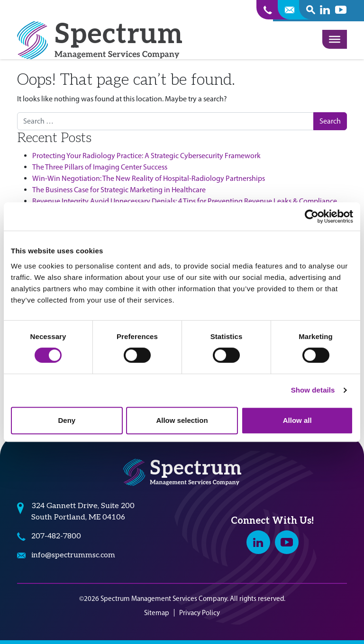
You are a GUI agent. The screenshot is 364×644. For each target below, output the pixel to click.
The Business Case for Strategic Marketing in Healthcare (119, 190)
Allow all (297, 420)
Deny (67, 420)
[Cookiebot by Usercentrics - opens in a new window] (312, 216)
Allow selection (182, 420)
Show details (313, 390)
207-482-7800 (56, 536)
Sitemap (157, 613)
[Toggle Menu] (335, 39)
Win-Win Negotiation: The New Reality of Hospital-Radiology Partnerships (149, 178)
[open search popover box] (311, 10)
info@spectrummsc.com (73, 555)
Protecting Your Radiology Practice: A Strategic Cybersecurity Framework (146, 156)
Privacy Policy (200, 613)
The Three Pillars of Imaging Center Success (100, 167)
